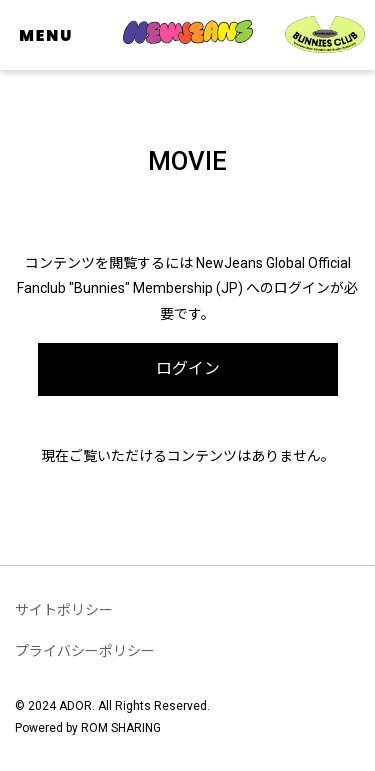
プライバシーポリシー (85, 651)
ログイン (188, 368)
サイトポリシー (64, 610)
